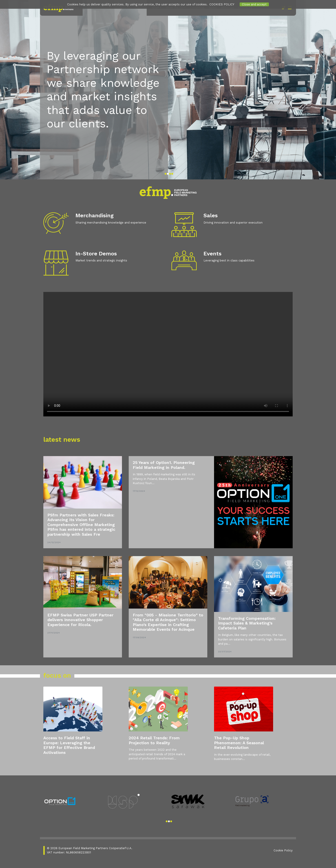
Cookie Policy (283, 850)
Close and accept (254, 4)
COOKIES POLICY (222, 4)
